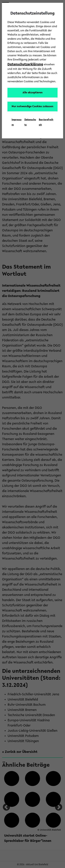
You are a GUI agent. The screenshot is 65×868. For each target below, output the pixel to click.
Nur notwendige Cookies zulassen (32, 107)
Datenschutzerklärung (25, 64)
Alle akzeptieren (33, 93)
